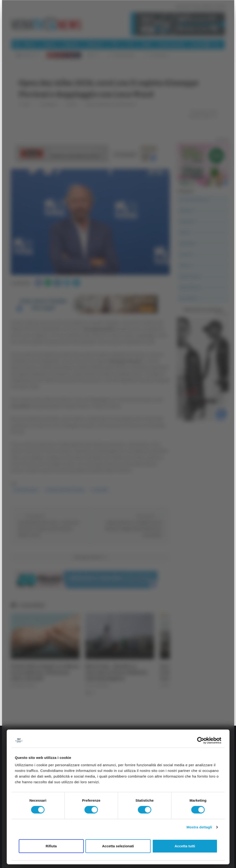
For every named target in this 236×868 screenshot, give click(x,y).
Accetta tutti (185, 846)
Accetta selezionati (118, 846)
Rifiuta (51, 846)
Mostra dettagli (199, 827)
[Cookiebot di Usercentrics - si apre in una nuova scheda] (200, 740)
